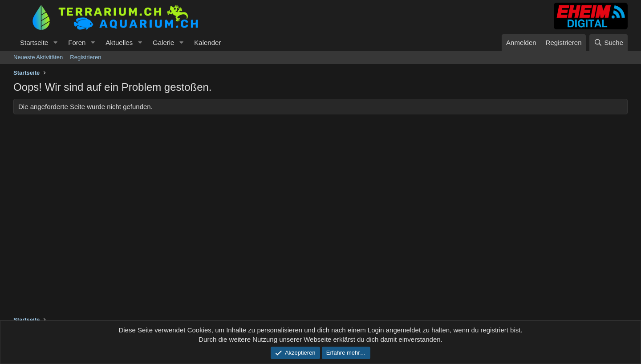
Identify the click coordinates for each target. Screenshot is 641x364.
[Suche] (609, 42)
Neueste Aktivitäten (38, 57)
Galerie (163, 42)
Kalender (207, 42)
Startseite (34, 42)
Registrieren (85, 57)
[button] (55, 42)
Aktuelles (119, 42)
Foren (77, 42)
